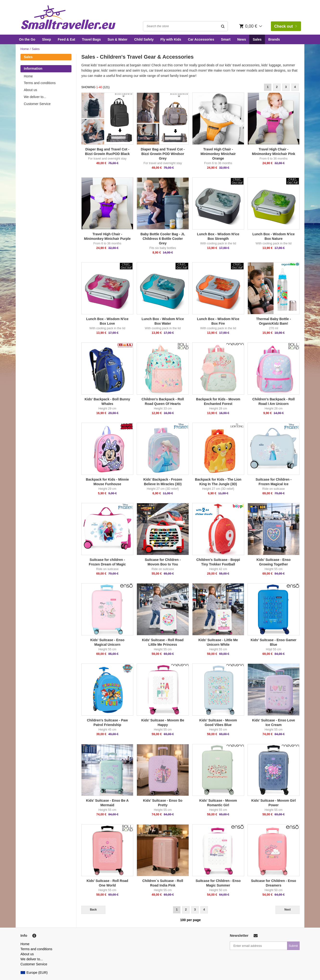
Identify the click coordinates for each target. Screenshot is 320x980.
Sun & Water (118, 39)
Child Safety (144, 39)
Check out (286, 26)
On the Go (27, 39)
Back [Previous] (93, 910)
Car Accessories (201, 39)
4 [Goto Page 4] (295, 87)
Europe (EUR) (34, 973)
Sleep (47, 39)
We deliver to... (35, 97)
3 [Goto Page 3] (286, 87)
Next (288, 910)
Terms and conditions (40, 83)
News (242, 39)
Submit (293, 946)
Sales (257, 39)
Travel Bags (91, 39)
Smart (226, 39)
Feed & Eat (66, 39)
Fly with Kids (171, 39)
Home (25, 49)
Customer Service (37, 104)
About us (30, 90)
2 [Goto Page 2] (277, 87)
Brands (274, 39)
